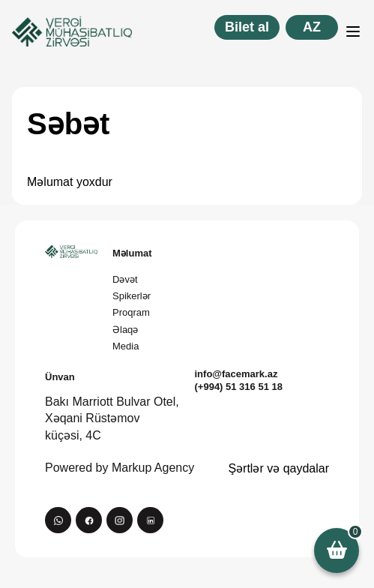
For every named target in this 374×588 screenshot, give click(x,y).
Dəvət (125, 279)
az (312, 27)
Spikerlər (132, 296)
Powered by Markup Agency (120, 468)
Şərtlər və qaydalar (278, 468)
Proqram (131, 312)
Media (126, 346)
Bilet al (247, 27)
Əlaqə (125, 330)
